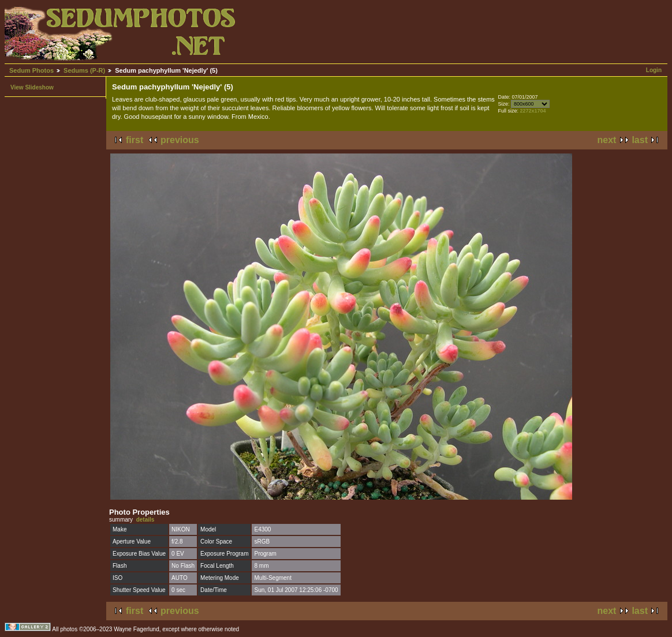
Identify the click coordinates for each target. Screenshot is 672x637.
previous (180, 140)
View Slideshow (32, 87)
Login (654, 70)
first (135, 140)
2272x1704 (533, 111)
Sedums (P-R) (84, 70)
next (607, 140)
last (640, 140)
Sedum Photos (31, 70)
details (145, 520)
